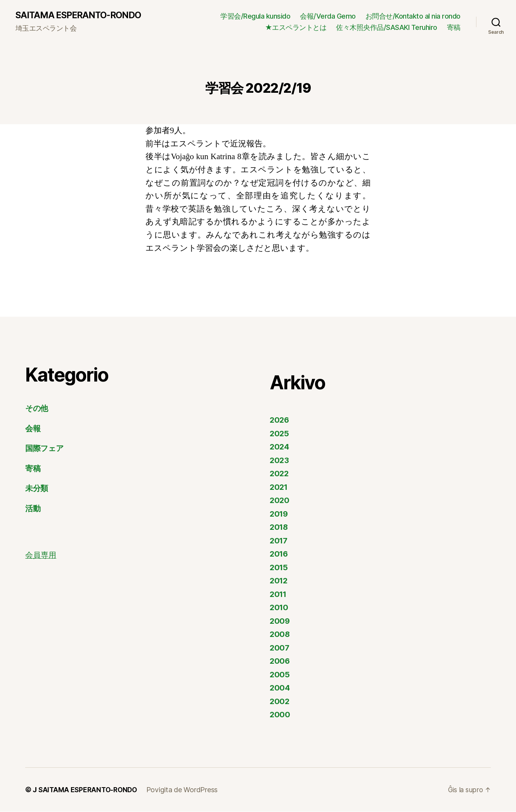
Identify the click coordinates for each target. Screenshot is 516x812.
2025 (280, 434)
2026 (280, 421)
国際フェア (46, 449)
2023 (280, 461)
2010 (280, 608)
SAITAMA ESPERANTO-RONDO (81, 16)
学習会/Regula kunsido (255, 16)
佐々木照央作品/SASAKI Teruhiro (387, 28)
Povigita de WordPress (186, 790)
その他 (38, 409)
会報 (33, 429)
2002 (280, 702)
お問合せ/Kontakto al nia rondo (413, 16)
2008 (280, 635)
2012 (279, 581)
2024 (280, 447)
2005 (280, 675)
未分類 (37, 489)
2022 (280, 474)
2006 (280, 662)
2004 (280, 688)
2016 (280, 554)
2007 (280, 648)
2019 (280, 514)
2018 (280, 528)
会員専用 (42, 556)
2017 (279, 541)
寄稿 (454, 28)
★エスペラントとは (296, 28)
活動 (33, 509)
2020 (280, 501)
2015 (279, 568)
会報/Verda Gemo (328, 16)
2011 (279, 594)
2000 (280, 715)
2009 (280, 621)
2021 (279, 487)
